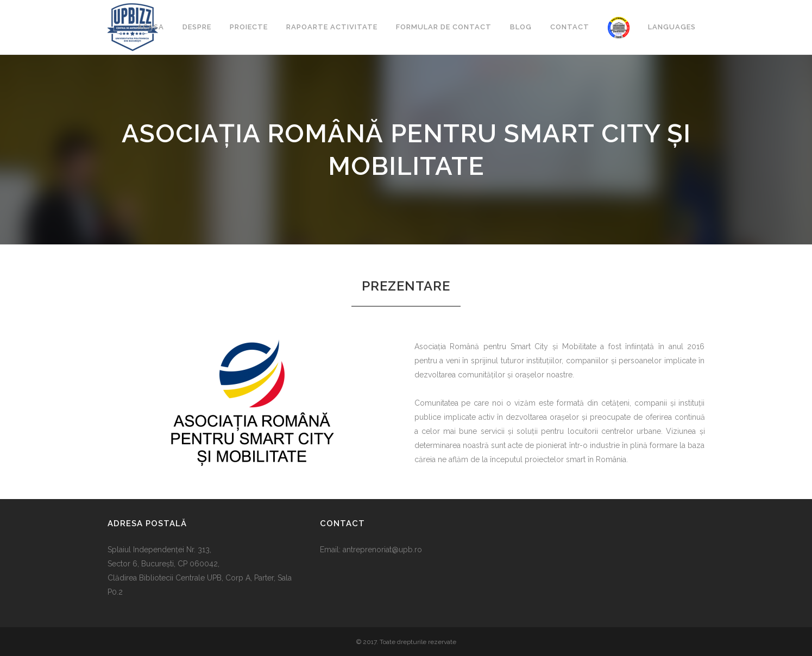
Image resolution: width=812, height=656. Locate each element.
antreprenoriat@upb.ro (382, 550)
